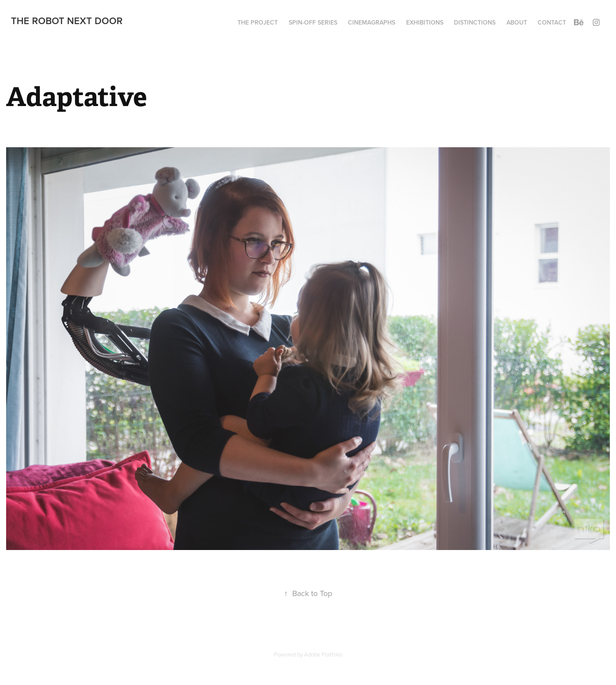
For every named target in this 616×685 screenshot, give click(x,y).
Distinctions (475, 22)
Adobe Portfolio (323, 654)
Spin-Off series (313, 22)
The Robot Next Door (67, 21)
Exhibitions (425, 22)
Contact (552, 22)
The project (258, 22)
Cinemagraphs (372, 22)
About (517, 22)
